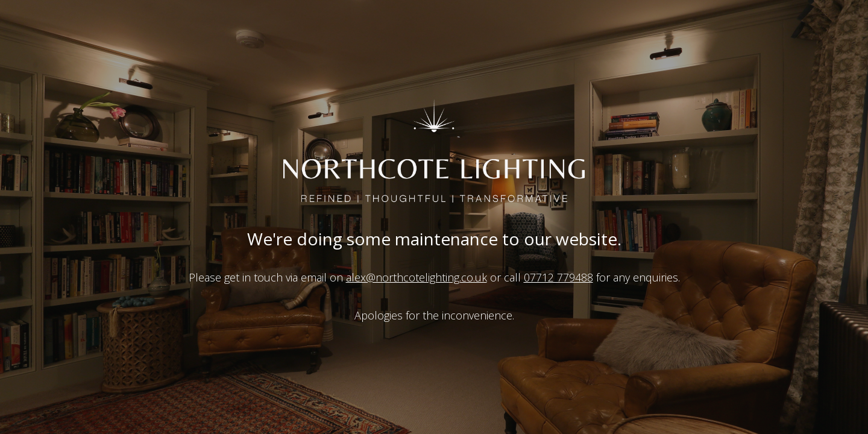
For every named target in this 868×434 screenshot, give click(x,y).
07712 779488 (558, 277)
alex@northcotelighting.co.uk (417, 277)
